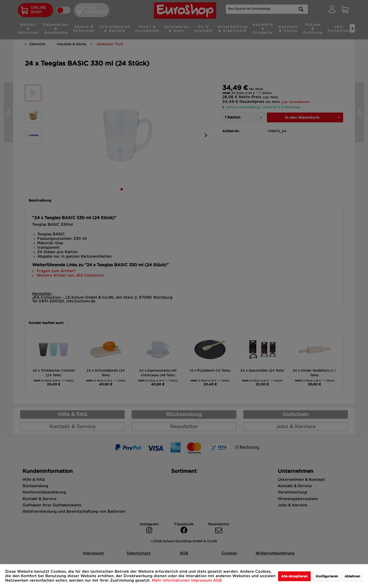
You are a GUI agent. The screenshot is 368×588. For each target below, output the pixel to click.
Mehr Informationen (171, 580)
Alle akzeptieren (294, 577)
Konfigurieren (327, 577)
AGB (217, 580)
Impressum (202, 580)
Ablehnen (352, 577)
